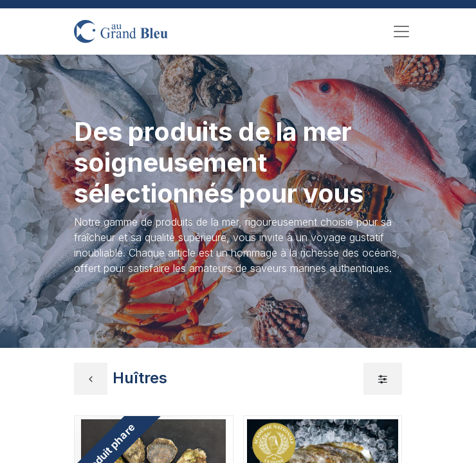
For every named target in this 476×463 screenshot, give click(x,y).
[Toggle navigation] (401, 32)
